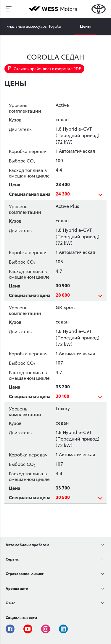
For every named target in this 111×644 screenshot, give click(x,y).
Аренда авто (17, 588)
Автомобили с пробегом (27, 544)
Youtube (28, 629)
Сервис (12, 559)
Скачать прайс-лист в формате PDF (45, 68)
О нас (10, 603)
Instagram (46, 629)
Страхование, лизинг (25, 573)
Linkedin (63, 629)
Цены (85, 26)
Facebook (10, 629)
